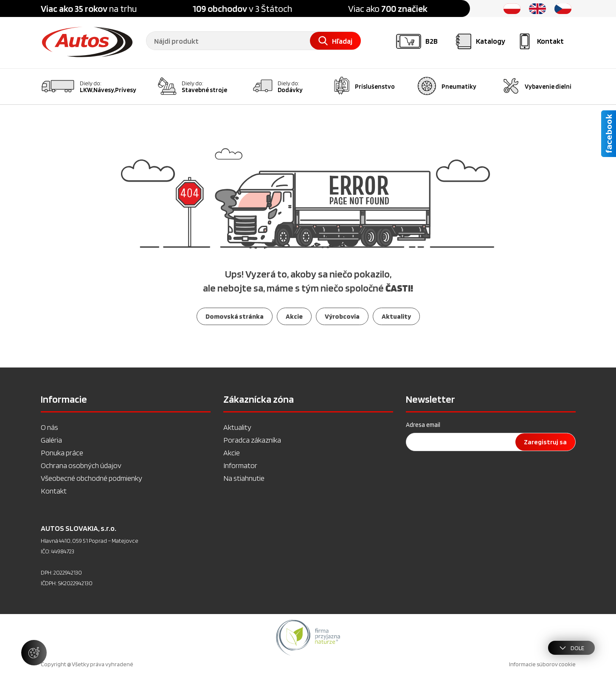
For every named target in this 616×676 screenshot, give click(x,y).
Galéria (51, 440)
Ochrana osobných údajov (81, 465)
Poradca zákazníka (252, 440)
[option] (308, 637)
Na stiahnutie (244, 478)
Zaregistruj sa (545, 442)
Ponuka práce (62, 453)
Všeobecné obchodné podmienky (91, 478)
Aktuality (237, 427)
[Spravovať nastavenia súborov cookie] (34, 653)
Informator (240, 465)
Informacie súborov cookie (542, 664)
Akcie (232, 453)
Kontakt (54, 491)
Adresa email (423, 425)
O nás (49, 427)
